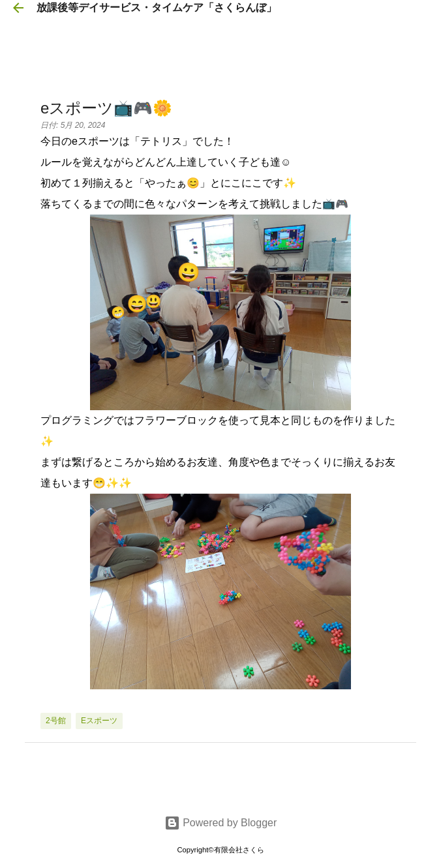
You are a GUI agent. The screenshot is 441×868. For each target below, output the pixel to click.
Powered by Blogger (221, 823)
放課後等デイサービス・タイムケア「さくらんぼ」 (157, 7)
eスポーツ (99, 721)
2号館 (56, 721)
